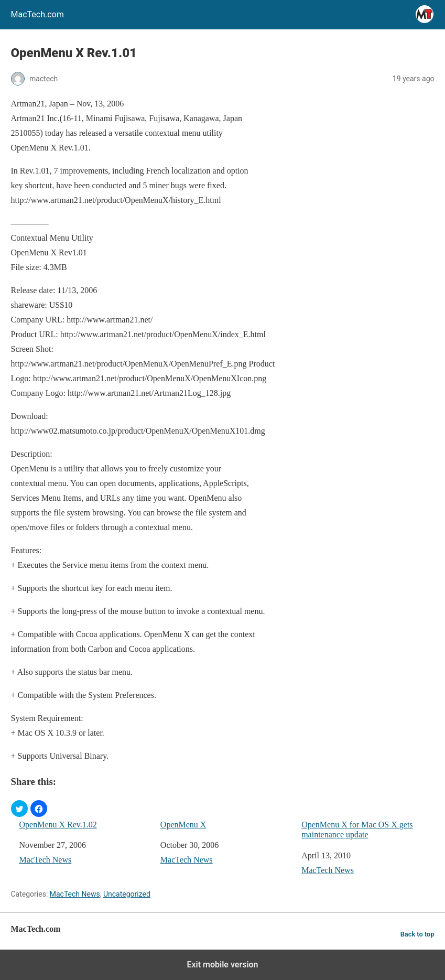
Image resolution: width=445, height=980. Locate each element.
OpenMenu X (183, 825)
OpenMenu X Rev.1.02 (58, 825)
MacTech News (46, 860)
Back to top (417, 934)
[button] (19, 809)
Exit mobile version (222, 965)
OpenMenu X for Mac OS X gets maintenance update (357, 830)
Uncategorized (127, 894)
